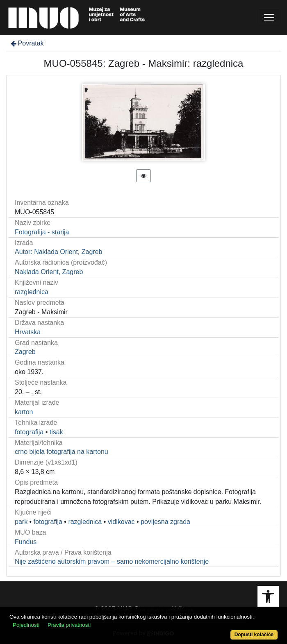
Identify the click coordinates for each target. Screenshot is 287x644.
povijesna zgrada (165, 522)
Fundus (26, 542)
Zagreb (25, 352)
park (21, 522)
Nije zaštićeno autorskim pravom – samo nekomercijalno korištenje (112, 561)
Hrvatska (28, 332)
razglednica (32, 292)
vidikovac (121, 522)
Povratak (27, 43)
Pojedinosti (26, 625)
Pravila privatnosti (69, 625)
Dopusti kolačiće (254, 635)
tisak (56, 432)
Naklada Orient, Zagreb (49, 272)
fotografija (29, 432)
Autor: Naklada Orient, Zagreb (58, 252)
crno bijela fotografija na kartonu (61, 452)
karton (24, 412)
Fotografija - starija (42, 232)
